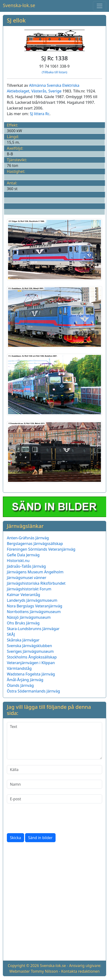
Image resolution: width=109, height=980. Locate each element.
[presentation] (43, 818)
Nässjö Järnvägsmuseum (29, 617)
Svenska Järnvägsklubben (29, 646)
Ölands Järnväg (20, 685)
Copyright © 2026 (23, 966)
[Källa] (54, 770)
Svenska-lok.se (19, 5)
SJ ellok (16, 20)
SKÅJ (11, 634)
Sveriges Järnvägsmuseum (30, 651)
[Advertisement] (54, 902)
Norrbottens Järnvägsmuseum (34, 612)
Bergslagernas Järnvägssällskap (35, 544)
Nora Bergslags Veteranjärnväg (35, 606)
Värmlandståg (19, 668)
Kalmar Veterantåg (24, 595)
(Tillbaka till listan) (54, 72)
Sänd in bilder (40, 838)
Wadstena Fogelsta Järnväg (31, 674)
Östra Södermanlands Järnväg (33, 691)
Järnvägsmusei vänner (27, 578)
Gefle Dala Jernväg (23, 555)
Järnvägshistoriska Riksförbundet (36, 583)
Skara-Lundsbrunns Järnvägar (33, 629)
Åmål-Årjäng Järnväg (25, 680)
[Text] (54, 741)
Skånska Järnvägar (23, 640)
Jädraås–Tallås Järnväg (26, 566)
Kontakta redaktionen (81, 971)
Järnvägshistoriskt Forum (29, 589)
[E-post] (54, 799)
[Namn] (54, 784)
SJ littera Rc (40, 114)
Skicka (15, 838)
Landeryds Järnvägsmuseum (32, 600)
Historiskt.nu (18, 561)
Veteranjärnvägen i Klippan (31, 663)
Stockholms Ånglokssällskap (32, 657)
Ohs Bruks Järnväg (23, 623)
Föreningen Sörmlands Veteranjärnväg (41, 549)
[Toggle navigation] (100, 6)
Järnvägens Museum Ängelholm (35, 572)
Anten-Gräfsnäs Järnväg (28, 538)
